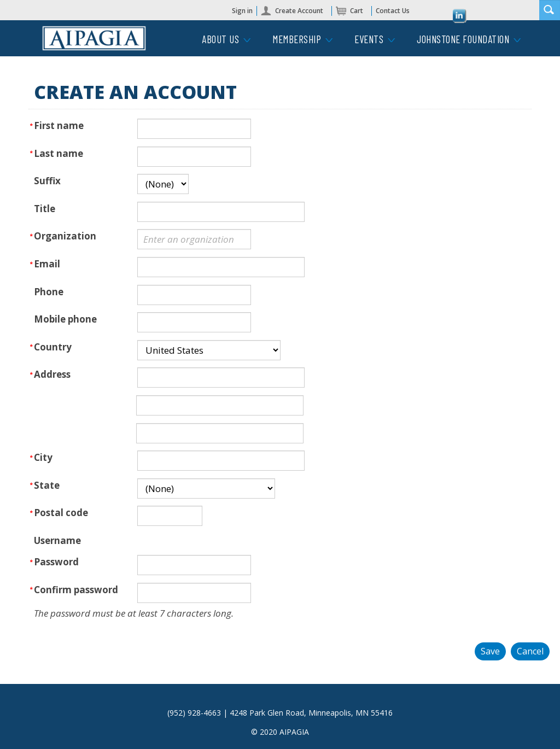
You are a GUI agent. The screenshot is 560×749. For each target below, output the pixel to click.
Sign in (242, 11)
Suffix (47, 181)
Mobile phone (65, 319)
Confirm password (76, 590)
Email (47, 264)
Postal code (61, 513)
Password (56, 562)
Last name (59, 153)
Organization (65, 236)
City (43, 457)
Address (52, 374)
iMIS (94, 38)
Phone (49, 292)
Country (53, 347)
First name (59, 125)
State (47, 485)
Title (45, 209)
